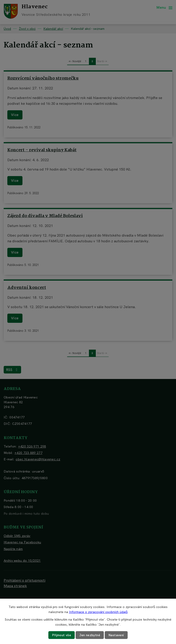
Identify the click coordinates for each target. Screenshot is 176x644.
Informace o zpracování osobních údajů (98, 612)
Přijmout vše (61, 635)
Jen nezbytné (90, 635)
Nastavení (117, 635)
